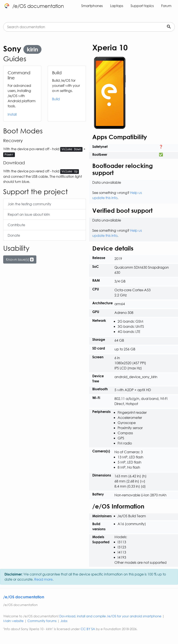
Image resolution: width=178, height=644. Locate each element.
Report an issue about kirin (29, 214)
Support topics (142, 6)
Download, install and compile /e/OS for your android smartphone (110, 616)
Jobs (64, 621)
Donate (14, 235)
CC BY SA (88, 629)
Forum (166, 6)
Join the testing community (29, 204)
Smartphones (92, 6)
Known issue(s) (20, 259)
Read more (43, 579)
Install (12, 114)
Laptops (117, 6)
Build (56, 99)
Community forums (42, 621)
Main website (13, 621)
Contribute (16, 225)
